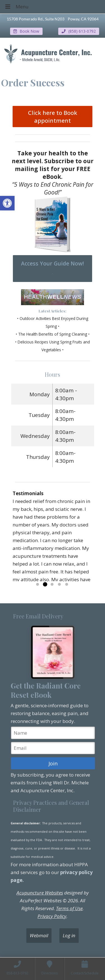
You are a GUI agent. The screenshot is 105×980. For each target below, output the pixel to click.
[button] (7, 203)
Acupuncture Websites (40, 893)
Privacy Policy (52, 916)
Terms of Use (69, 908)
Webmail (39, 935)
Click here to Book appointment (53, 117)
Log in (69, 935)
